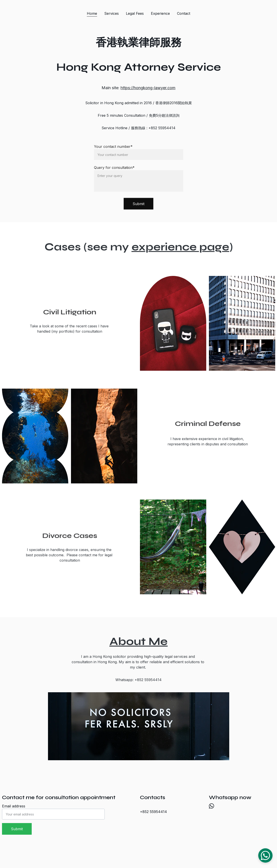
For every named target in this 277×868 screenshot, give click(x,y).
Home (92, 13)
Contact (184, 13)
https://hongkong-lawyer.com (148, 88)
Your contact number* (113, 150)
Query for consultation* (114, 171)
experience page (178, 247)
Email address (14, 806)
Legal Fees (135, 13)
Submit (138, 207)
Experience (160, 13)
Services (111, 13)
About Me (138, 643)
